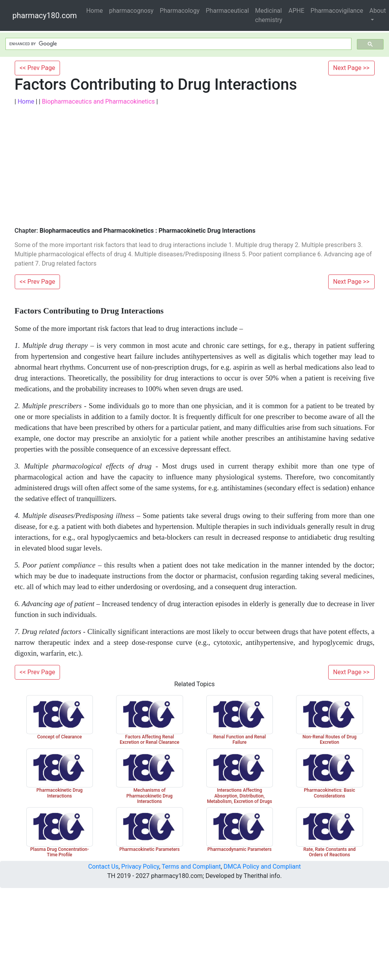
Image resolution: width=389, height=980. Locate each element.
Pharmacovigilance (337, 11)
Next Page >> (351, 68)
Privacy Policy (140, 867)
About (378, 11)
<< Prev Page (38, 68)
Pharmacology (180, 11)
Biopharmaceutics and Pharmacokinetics (98, 101)
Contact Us (104, 867)
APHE (296, 11)
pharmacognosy (131, 11)
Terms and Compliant (191, 867)
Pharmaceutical (228, 11)
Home (95, 11)
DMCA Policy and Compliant (262, 867)
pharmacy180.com (45, 15)
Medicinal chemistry (269, 15)
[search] (178, 44)
